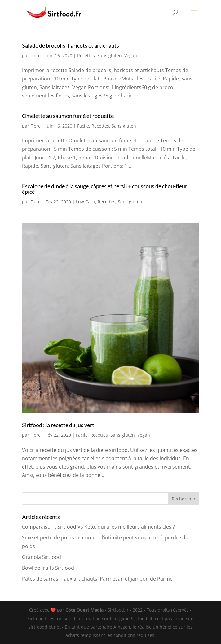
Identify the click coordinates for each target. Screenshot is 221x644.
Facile (83, 126)
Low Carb (86, 202)
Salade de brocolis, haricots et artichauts (71, 45)
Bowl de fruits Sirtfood (48, 568)
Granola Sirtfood (42, 557)
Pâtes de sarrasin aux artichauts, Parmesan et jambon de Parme (97, 579)
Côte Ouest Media (85, 610)
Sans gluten (110, 56)
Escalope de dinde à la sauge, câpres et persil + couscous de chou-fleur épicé (105, 189)
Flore (35, 56)
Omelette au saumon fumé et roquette (68, 116)
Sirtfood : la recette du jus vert (58, 425)
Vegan (131, 56)
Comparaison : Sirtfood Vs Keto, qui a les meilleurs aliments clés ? (98, 527)
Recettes (86, 56)
